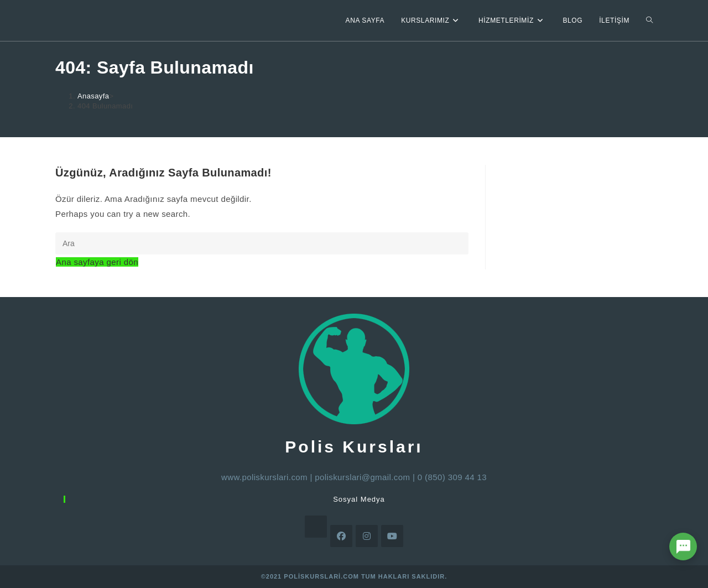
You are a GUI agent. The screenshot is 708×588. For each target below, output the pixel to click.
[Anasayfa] (93, 96)
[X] (316, 527)
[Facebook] (341, 536)
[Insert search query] (262, 243)
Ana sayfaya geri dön (97, 262)
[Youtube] (392, 536)
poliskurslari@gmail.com (362, 477)
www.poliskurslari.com (264, 477)
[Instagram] (367, 536)
